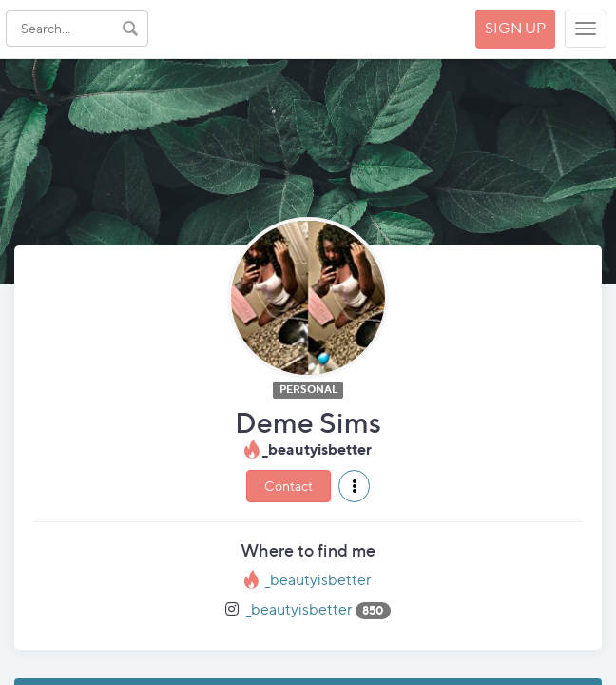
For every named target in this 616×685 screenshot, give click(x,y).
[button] (354, 486)
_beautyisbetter (318, 580)
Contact (289, 486)
